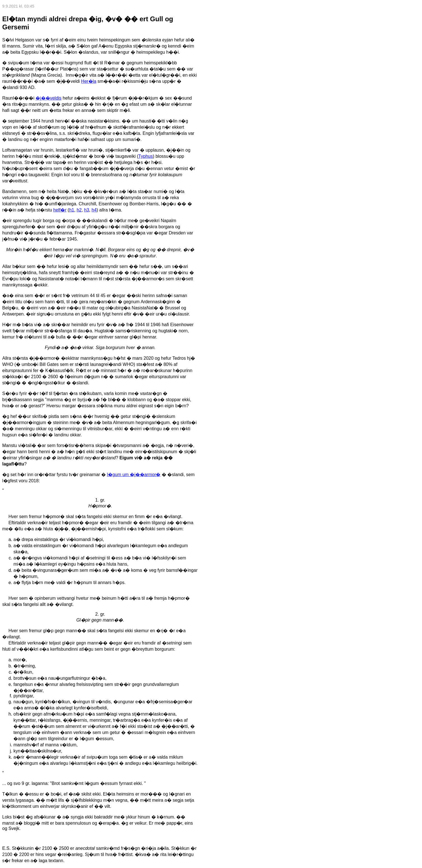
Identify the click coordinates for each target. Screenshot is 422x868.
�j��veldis (48, 98)
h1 (72, 210)
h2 (79, 210)
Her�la (89, 81)
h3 (87, 210)
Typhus (146, 156)
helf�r (60, 210)
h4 (94, 210)
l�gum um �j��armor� (134, 475)
